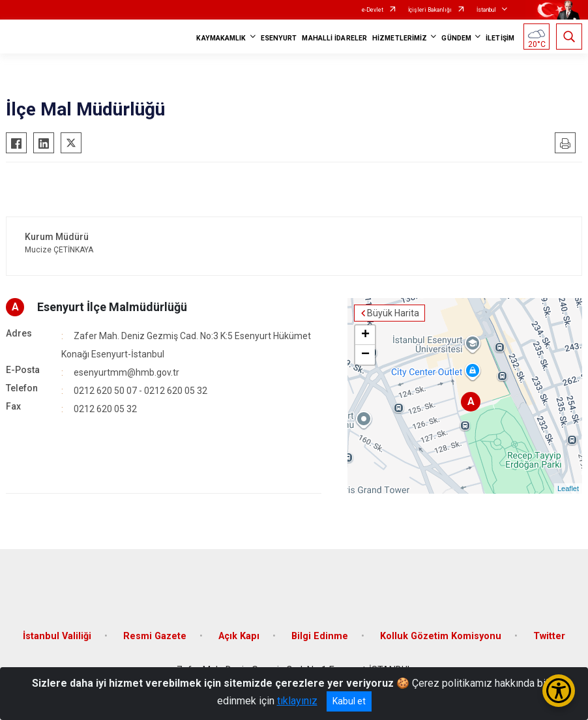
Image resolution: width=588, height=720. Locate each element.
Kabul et (349, 701)
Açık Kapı (239, 636)
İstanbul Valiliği (57, 636)
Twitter (549, 636)
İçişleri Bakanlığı (430, 10)
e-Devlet (373, 10)
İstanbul (486, 10)
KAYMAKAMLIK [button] (221, 38)
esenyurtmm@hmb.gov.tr (126, 372)
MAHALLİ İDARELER (334, 38)
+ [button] (365, 335)
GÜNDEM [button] (456, 38)
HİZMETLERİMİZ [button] (400, 38)
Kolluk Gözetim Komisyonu (441, 636)
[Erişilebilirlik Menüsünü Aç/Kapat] (559, 691)
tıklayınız (297, 701)
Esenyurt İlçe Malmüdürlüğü (112, 307)
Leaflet (568, 488)
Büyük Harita (393, 313)
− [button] (365, 355)
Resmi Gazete (155, 636)
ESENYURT (279, 38)
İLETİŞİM (500, 38)
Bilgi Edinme (320, 636)
